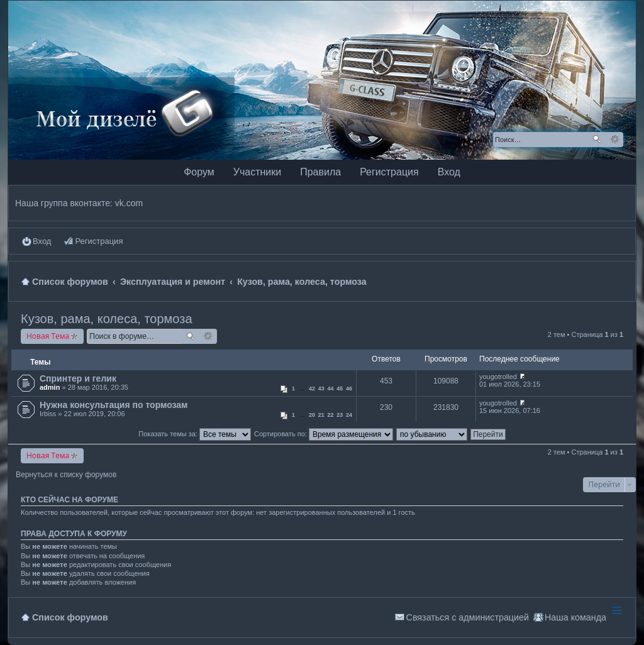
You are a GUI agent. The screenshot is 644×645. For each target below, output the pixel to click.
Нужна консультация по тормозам (114, 405)
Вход (449, 172)
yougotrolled (498, 377)
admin (50, 387)
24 (349, 415)
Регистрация (389, 172)
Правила (320, 172)
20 (312, 415)
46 (349, 389)
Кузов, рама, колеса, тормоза (107, 319)
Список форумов (70, 617)
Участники (257, 172)
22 (331, 415)
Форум (199, 172)
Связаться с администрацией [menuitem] (468, 617)
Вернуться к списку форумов (66, 475)
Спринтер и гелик (78, 378)
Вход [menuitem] (42, 241)
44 (331, 389)
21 (321, 415)
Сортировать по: (324, 434)
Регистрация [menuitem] (99, 241)
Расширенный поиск (615, 140)
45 (340, 389)
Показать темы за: (195, 434)
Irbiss (48, 414)
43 (321, 389)
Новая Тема (48, 336)
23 (340, 415)
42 (312, 389)
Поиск (597, 140)
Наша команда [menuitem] (575, 617)
